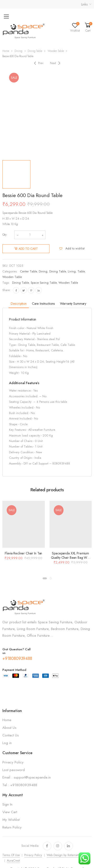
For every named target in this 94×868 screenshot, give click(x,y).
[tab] (19, 304)
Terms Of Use (11, 855)
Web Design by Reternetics (64, 855)
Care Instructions (43, 304)
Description (19, 304)
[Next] (56, 63)
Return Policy (12, 827)
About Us (9, 728)
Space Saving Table (44, 283)
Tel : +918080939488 (20, 785)
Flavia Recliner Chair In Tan (23, 553)
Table (81, 271)
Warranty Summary (73, 304)
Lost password (14, 770)
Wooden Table (56, 51)
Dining (18, 51)
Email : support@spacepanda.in (27, 777)
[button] (45, 578)
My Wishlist (11, 820)
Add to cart (28, 249)
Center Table (28, 271)
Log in (7, 743)
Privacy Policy (13, 762)
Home (6, 51)
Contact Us (11, 735)
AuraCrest (13, 861)
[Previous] (38, 63)
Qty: (5, 235)
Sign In (7, 804)
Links (84, 4)
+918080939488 (17, 658)
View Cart (10, 812)
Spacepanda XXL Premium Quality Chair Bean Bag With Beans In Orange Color (71, 558)
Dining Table (35, 51)
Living (72, 271)
